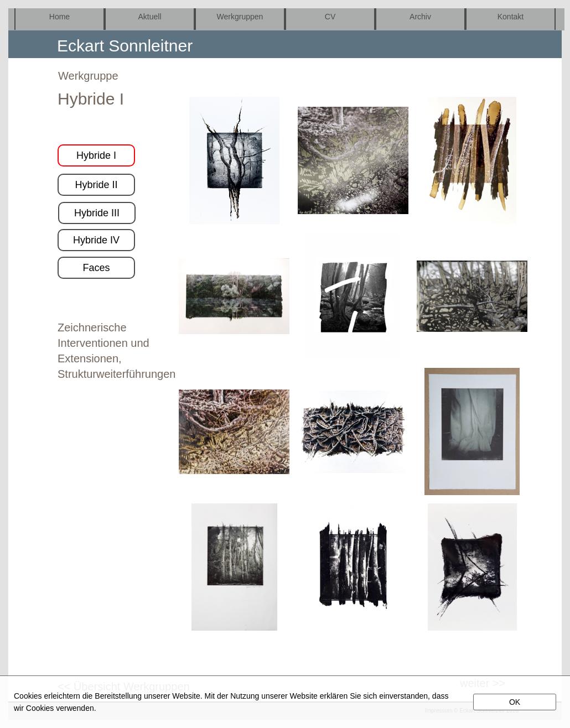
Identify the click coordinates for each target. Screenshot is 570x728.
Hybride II (96, 185)
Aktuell (149, 17)
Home (59, 17)
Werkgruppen (240, 17)
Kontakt (511, 17)
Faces (96, 268)
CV (330, 17)
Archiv (420, 17)
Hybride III (97, 213)
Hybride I (96, 155)
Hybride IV (96, 240)
